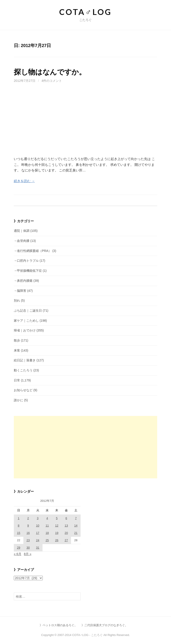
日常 (17, 380)
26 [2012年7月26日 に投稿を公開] (57, 540)
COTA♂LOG (85, 12)
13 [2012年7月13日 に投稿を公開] (66, 526)
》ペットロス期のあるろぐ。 (58, 625)
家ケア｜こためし (26, 321)
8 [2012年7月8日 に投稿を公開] (19, 526)
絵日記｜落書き (25, 360)
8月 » (28, 554)
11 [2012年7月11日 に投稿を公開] (47, 526)
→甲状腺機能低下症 (28, 271)
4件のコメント (52, 81)
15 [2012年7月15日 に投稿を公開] (19, 533)
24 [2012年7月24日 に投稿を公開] (38, 540)
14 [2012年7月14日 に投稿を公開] (76, 526)
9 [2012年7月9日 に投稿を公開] (28, 526)
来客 (17, 350)
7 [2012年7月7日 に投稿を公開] (76, 518)
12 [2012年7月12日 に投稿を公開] (57, 526)
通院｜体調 (22, 231)
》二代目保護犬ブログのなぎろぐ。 (105, 625)
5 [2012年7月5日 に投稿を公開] (57, 518)
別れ (17, 300)
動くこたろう (23, 370)
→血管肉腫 (22, 241)
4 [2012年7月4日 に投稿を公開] (47, 518)
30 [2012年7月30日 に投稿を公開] (28, 548)
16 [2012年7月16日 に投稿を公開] (28, 533)
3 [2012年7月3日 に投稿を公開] (38, 518)
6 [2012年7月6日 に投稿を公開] (66, 518)
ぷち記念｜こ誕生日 (28, 311)
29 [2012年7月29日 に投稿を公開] (19, 548)
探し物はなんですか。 (50, 72)
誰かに (18, 400)
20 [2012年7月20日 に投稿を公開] (66, 533)
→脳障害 (20, 291)
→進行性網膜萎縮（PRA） (33, 251)
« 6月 (18, 554)
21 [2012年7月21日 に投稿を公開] (76, 533)
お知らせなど (23, 390)
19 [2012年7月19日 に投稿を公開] (57, 533)
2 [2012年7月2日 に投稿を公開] (28, 518)
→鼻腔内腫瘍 (23, 281)
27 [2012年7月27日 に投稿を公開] (66, 540)
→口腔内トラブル (26, 261)
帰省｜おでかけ (25, 330)
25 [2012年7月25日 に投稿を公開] (47, 540)
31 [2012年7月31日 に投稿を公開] (38, 548)
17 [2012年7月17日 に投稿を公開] (38, 533)
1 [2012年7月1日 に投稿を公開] (19, 518)
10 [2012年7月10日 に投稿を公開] (38, 526)
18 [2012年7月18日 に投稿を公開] (47, 533)
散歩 (17, 340)
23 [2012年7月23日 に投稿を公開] (28, 540)
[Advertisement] (85, 123)
